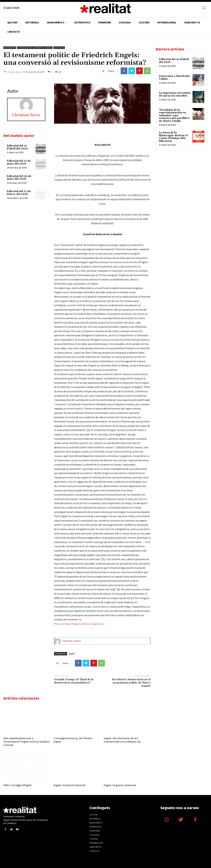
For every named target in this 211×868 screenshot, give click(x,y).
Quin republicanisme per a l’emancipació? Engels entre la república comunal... (26, 742)
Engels (72, 654)
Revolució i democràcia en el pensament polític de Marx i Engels (131, 683)
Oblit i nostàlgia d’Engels (18, 785)
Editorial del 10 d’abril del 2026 (17, 147)
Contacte (94, 851)
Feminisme (95, 831)
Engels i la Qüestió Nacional (69, 785)
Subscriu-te (96, 847)
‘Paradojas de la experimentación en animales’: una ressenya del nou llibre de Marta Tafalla (174, 115)
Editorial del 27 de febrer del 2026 (19, 193)
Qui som (94, 815)
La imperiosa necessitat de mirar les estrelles (175, 94)
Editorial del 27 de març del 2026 (19, 162)
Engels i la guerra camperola (120, 785)
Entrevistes (96, 827)
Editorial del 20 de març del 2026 (19, 178)
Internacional (97, 843)
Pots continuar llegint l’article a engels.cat (79, 624)
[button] (204, 8)
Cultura (94, 839)
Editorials (95, 819)
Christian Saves (14, 72)
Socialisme (59, 48)
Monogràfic (10, 48)
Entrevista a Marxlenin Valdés (174, 78)
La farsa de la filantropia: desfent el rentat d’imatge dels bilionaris (173, 137)
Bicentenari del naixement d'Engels (35, 48)
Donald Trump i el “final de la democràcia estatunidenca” (74, 681)
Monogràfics (97, 823)
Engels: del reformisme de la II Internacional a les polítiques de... (123, 740)
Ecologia (94, 835)
